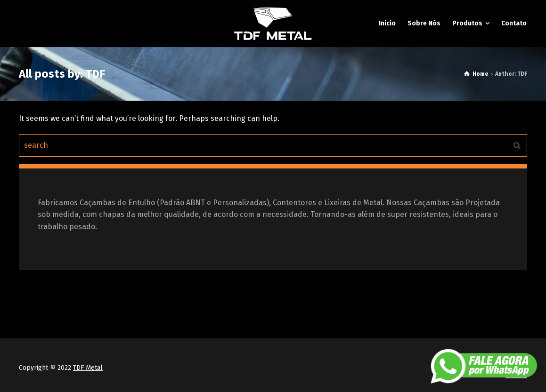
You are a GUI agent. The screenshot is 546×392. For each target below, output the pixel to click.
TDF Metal (88, 368)
